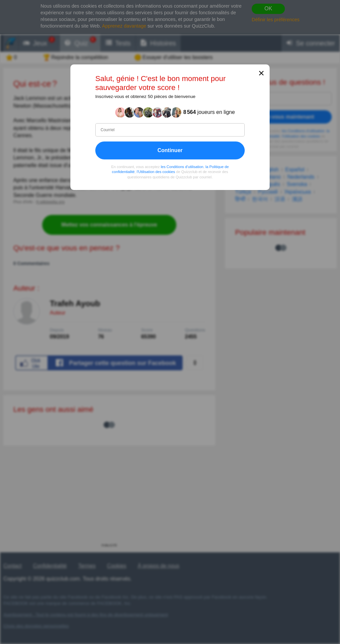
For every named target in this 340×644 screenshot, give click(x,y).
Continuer (170, 150)
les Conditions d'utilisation (182, 167)
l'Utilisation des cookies (156, 172)
